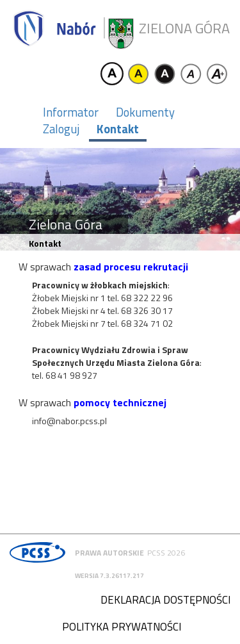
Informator (71, 112)
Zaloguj (61, 129)
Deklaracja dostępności (165, 600)
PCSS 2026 (166, 553)
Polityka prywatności (122, 627)
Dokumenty (145, 112)
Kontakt (118, 129)
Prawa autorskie (109, 553)
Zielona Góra (184, 29)
